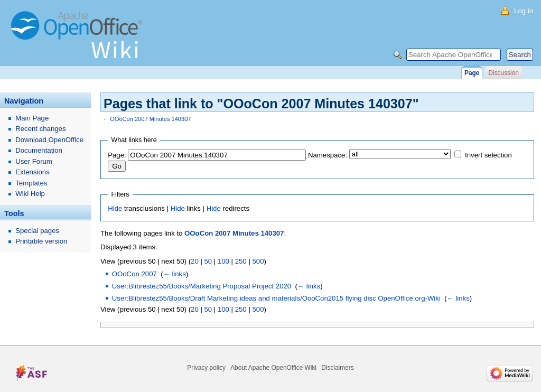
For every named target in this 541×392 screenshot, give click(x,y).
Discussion (503, 73)
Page (472, 73)
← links (175, 274)
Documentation (39, 150)
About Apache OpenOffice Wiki (273, 368)
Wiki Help (30, 194)
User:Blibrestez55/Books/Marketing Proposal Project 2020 (202, 286)
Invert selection (488, 155)
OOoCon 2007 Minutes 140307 (150, 119)
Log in (524, 11)
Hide (115, 208)
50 (208, 261)
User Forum (34, 161)
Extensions (32, 172)
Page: (117, 155)
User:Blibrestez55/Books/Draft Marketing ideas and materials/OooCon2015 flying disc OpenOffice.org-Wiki (276, 298)
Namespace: (328, 155)
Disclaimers (337, 368)
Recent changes (40, 129)
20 (195, 261)
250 (241, 261)
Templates (31, 183)
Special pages (37, 231)
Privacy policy (206, 368)
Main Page (32, 118)
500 (258, 261)
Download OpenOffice (49, 140)
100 (223, 261)
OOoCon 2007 (134, 274)
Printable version (41, 241)
